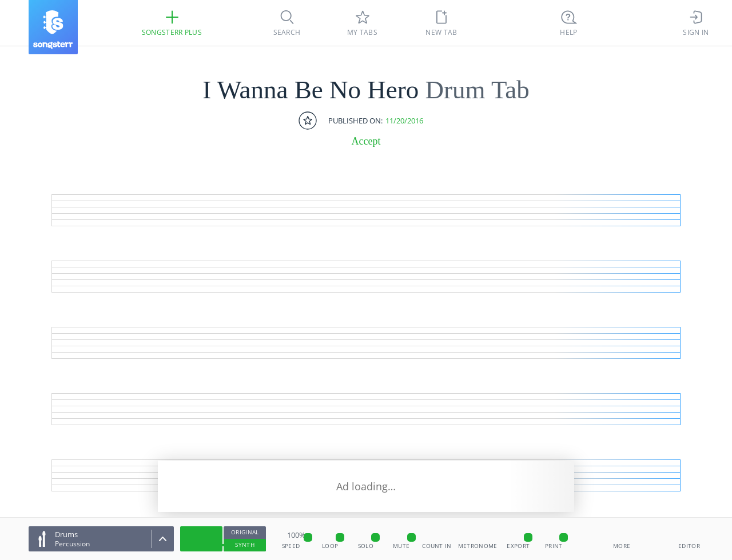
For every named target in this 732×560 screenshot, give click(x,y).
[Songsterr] (53, 27)
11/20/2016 (404, 121)
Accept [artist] (366, 141)
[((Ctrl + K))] (569, 23)
